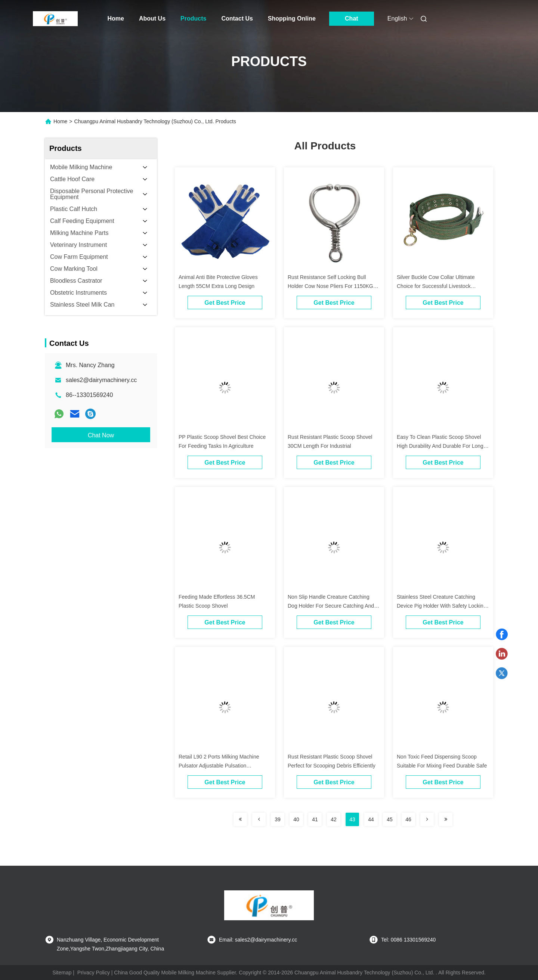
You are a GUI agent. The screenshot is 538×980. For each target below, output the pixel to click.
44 (371, 819)
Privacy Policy (94, 973)
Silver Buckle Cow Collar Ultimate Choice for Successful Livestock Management (436, 286)
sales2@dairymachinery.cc (101, 380)
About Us (152, 18)
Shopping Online (292, 18)
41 (315, 819)
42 (334, 819)
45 (390, 819)
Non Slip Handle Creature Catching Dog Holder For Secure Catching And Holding (331, 606)
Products (193, 18)
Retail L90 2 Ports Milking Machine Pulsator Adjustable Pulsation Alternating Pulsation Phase (219, 766)
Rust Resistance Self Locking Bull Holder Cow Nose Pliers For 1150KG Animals (330, 286)
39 (278, 819)
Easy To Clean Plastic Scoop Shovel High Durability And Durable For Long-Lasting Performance (441, 446)
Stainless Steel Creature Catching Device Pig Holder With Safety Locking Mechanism (442, 606)
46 (408, 819)
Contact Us (237, 18)
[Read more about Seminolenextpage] (240, 819)
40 (296, 819)
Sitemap (62, 973)
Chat (352, 18)
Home (116, 18)
